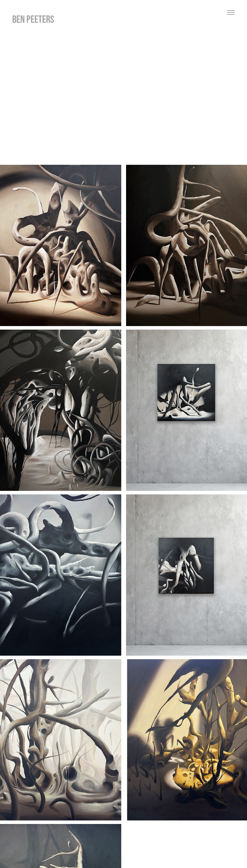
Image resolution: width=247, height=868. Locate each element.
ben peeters (33, 19)
